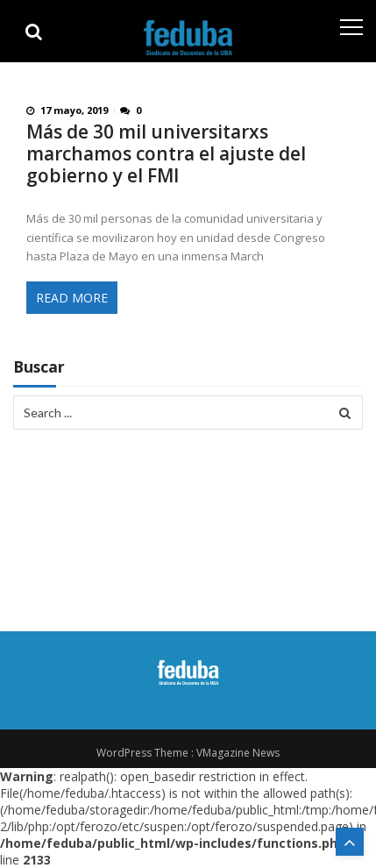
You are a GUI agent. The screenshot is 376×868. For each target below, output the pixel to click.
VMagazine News (238, 753)
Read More (72, 298)
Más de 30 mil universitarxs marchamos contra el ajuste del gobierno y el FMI (166, 154)
